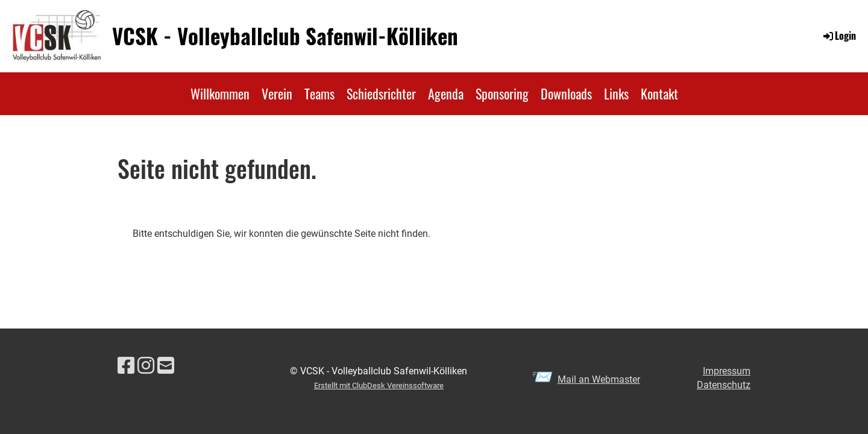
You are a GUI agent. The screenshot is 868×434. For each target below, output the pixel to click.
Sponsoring (502, 93)
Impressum (727, 371)
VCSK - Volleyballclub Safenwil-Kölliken (285, 36)
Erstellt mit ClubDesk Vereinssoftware (379, 385)
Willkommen (220, 93)
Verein (277, 93)
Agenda (446, 93)
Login (839, 36)
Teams (319, 93)
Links (616, 93)
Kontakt (659, 93)
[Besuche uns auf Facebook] (126, 366)
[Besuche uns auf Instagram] (146, 366)
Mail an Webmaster (599, 379)
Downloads (566, 93)
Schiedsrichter (381, 93)
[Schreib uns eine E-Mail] (166, 366)
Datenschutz (724, 385)
